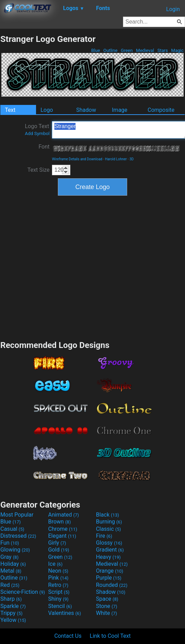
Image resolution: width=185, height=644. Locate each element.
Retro (58, 585)
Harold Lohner (116, 159)
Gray (9, 557)
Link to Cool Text (110, 636)
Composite (161, 110)
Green (127, 50)
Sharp (11, 599)
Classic (108, 529)
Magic (177, 50)
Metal (11, 571)
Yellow (13, 620)
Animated (64, 515)
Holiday (13, 564)
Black (108, 515)
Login (173, 9)
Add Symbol (37, 133)
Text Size (38, 170)
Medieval (145, 50)
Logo (47, 110)
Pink (58, 578)
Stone (107, 606)
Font (44, 147)
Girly (57, 543)
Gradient (110, 550)
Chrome (63, 529)
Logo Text (37, 129)
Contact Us (68, 636)
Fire (104, 536)
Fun (10, 543)
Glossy (109, 543)
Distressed (18, 536)
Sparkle (13, 606)
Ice (55, 564)
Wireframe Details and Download (77, 159)
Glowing (15, 550)
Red (10, 585)
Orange (110, 571)
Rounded (112, 585)
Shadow (86, 110)
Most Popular (17, 515)
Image (120, 110)
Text (10, 110)
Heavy (108, 557)
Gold (59, 550)
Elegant (62, 536)
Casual (12, 529)
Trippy (11, 613)
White (107, 613)
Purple (109, 578)
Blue (96, 50)
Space (107, 599)
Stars (163, 50)
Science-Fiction (23, 592)
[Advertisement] (65, 267)
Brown (59, 522)
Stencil (60, 606)
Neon (58, 571)
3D (132, 159)
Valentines (65, 613)
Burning (109, 522)
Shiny (58, 599)
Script (59, 592)
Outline (110, 50)
